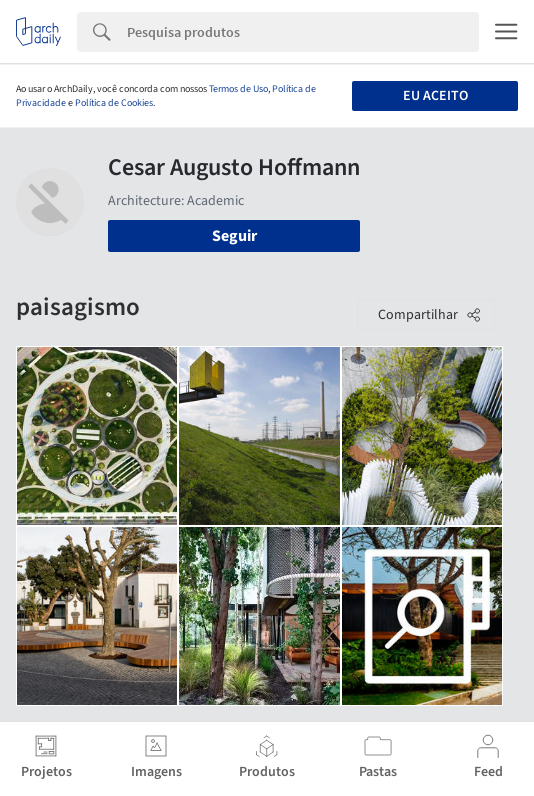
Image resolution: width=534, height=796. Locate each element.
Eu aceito (435, 96)
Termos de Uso (238, 89)
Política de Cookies (114, 103)
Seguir (234, 236)
